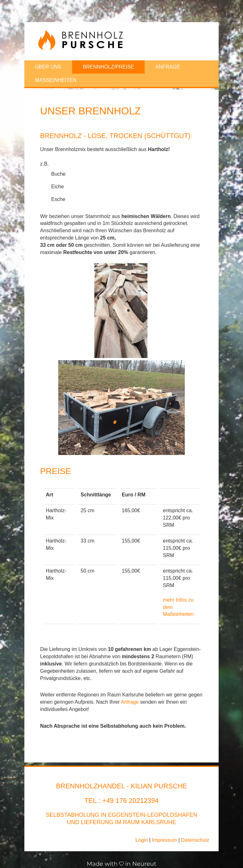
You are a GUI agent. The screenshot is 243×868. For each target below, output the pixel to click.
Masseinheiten (56, 80)
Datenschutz (195, 840)
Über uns (48, 67)
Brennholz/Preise (109, 67)
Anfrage (168, 67)
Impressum (164, 840)
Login (142, 840)
